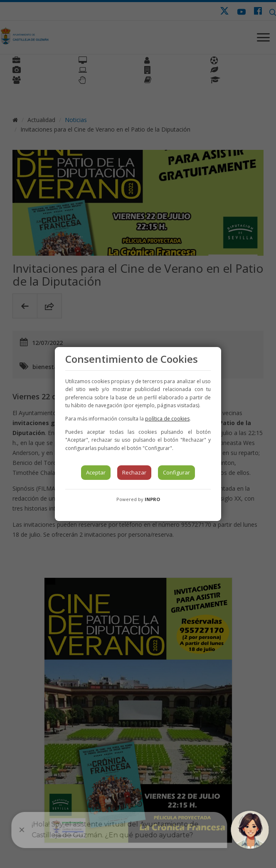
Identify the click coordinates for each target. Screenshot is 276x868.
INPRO (152, 499)
